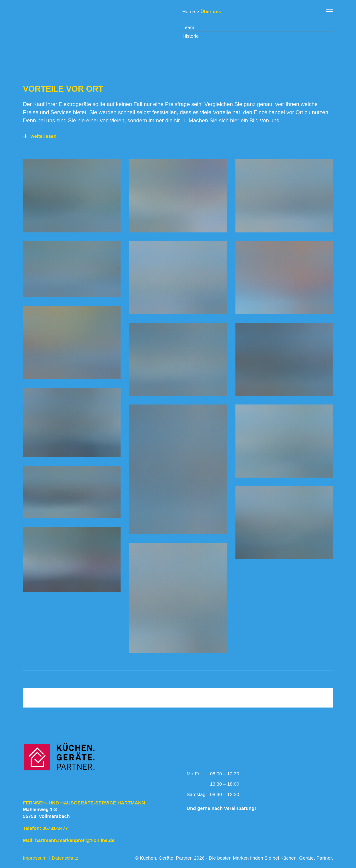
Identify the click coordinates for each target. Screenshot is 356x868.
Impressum (35, 858)
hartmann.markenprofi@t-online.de (75, 840)
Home (189, 11)
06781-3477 (55, 828)
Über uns (211, 11)
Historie (191, 36)
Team (188, 27)
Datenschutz (65, 858)
